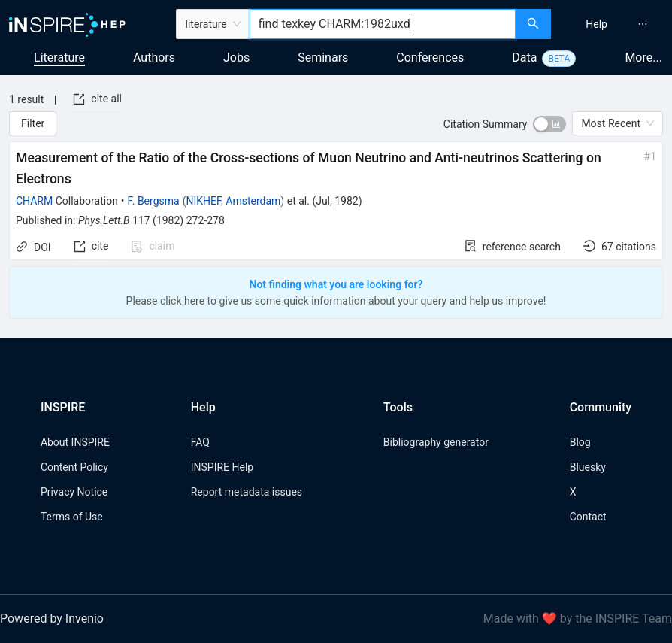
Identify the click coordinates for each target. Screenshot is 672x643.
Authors (154, 58)
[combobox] (383, 24)
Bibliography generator (436, 442)
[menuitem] (596, 24)
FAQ (200, 442)
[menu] (613, 24)
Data (524, 58)
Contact (588, 517)
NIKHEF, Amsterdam (233, 201)
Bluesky (588, 467)
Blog (580, 442)
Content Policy (74, 467)
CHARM (34, 201)
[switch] (549, 124)
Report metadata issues (247, 492)
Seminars (323, 58)
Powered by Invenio (52, 619)
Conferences (430, 58)
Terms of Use (72, 517)
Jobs (236, 58)
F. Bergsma (154, 201)
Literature (59, 58)
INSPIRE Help (222, 467)
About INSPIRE (75, 442)
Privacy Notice (74, 492)
